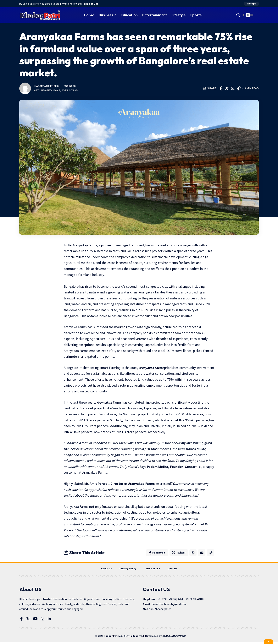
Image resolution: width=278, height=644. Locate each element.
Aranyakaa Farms (152, 368)
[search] (238, 15)
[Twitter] (28, 620)
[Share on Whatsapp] (233, 88)
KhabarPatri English (48, 86)
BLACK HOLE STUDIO (174, 638)
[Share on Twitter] (227, 88)
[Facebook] (22, 620)
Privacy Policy (69, 4)
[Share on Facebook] (221, 88)
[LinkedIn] (49, 620)
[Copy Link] (239, 88)
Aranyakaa (81, 245)
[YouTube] (35, 620)
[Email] (201, 553)
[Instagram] (43, 620)
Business (72, 86)
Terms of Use (92, 4)
